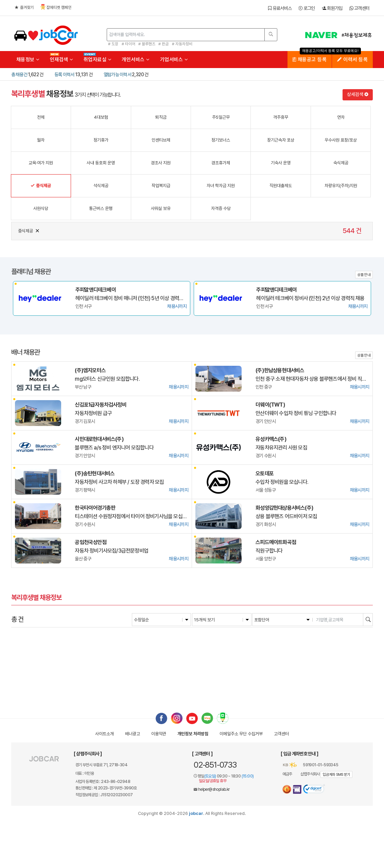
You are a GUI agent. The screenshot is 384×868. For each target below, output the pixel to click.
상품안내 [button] (364, 275)
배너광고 (133, 734)
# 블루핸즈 (147, 44)
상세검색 (358, 94)
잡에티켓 (56, 7)
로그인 (307, 8)
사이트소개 (104, 734)
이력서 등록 (352, 60)
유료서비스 (280, 8)
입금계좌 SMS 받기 (336, 775)
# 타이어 (128, 44)
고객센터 (360, 8)
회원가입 (332, 8)
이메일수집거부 (241, 734)
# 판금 (163, 44)
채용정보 (28, 60)
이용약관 (159, 734)
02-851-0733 (215, 765)
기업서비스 (174, 60)
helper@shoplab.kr (214, 789)
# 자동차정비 (182, 44)
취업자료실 (98, 60)
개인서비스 (136, 60)
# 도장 (113, 44)
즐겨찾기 (24, 7)
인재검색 (62, 60)
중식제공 (29, 230)
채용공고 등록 (310, 60)
